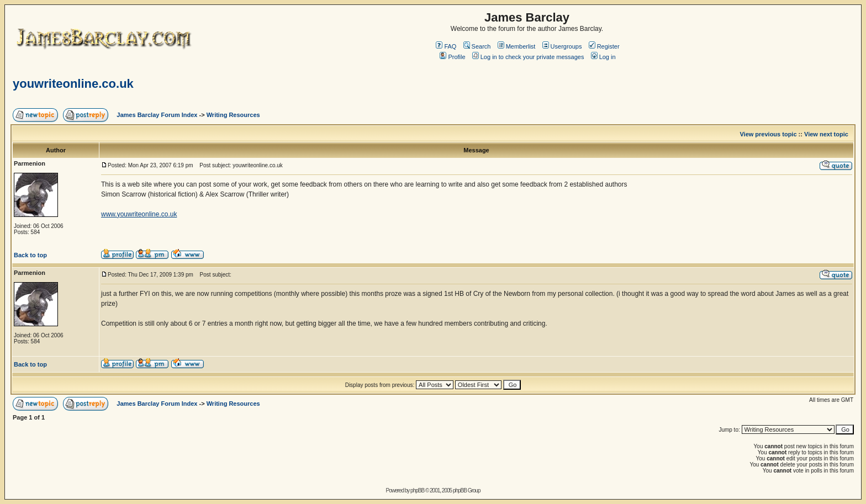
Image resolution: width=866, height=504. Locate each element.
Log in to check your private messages (528, 57)
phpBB (417, 490)
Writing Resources (233, 115)
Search (477, 46)
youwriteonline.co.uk (73, 84)
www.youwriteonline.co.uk (139, 214)
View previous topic (768, 134)
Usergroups (562, 46)
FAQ (446, 46)
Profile (452, 57)
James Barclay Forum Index (157, 115)
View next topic (826, 134)
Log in (603, 57)
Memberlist (517, 46)
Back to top (30, 255)
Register (604, 46)
